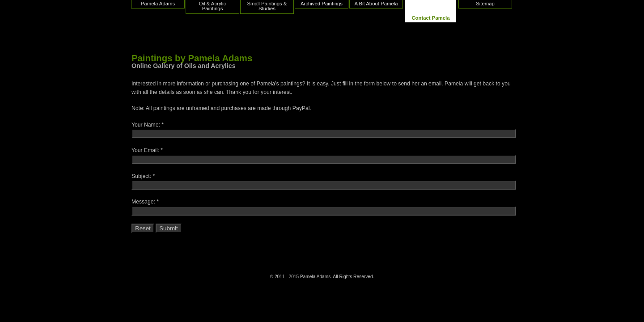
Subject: (141, 176)
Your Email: (145, 150)
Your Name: (146, 125)
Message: (143, 202)
